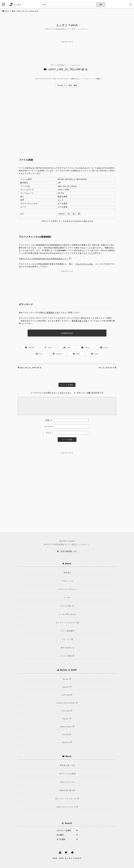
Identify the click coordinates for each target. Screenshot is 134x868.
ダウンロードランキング (67, 799)
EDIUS (67, 687)
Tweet (67, 347)
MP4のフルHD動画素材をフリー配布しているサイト (67, 543)
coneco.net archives (67, 703)
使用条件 (50, 313)
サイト (49, 433)
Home (7, 11)
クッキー (67, 598)
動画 (14, 11)
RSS (39, 354)
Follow (95, 354)
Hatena (86, 347)
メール (49, 427)
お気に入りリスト (67, 782)
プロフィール (67, 581)
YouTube (30, 347)
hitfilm (62, 214)
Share (48, 347)
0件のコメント (77, 79)
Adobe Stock (67, 727)
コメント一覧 (67, 639)
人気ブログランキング (67, 807)
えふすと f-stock (67, 25)
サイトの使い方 (67, 606)
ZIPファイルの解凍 (67, 774)
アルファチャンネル (84, 264)
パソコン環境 (67, 656)
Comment (58, 354)
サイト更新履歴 (67, 631)
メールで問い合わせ (67, 614)
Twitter (67, 719)
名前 (49, 420)
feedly (76, 354)
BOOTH (67, 742)
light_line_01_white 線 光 (31, 368)
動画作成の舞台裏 (67, 790)
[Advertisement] (67, 50)
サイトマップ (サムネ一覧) (67, 623)
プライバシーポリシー (67, 589)
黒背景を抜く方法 (79, 321)
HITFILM (67, 695)
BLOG (67, 679)
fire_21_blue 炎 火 (106, 368)
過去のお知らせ (67, 648)
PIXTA (67, 735)
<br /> (67, 118)
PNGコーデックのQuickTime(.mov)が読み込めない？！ (44, 259)
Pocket (104, 347)
